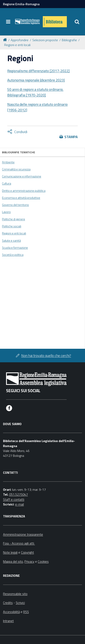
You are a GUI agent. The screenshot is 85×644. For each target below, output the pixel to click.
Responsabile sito (15, 594)
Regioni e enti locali (17, 45)
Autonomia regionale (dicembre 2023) (36, 80)
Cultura (7, 183)
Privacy (29, 561)
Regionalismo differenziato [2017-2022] (38, 71)
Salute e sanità (11, 241)
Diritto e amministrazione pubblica (24, 191)
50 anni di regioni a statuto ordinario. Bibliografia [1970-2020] (35, 92)
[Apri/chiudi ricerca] (77, 22)
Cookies (43, 561)
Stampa (71, 137)
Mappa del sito (13, 561)
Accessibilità (11, 612)
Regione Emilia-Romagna (21, 4)
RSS (26, 612)
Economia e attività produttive (21, 198)
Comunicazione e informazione (22, 176)
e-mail (19, 504)
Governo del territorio (15, 205)
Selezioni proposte (45, 40)
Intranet (8, 621)
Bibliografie (69, 40)
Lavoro (6, 212)
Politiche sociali (12, 226)
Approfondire (20, 40)
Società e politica (13, 255)
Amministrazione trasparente (23, 534)
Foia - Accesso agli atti (19, 543)
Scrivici (20, 603)
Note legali (10, 552)
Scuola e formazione (15, 248)
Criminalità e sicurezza (16, 169)
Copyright (27, 552)
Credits (8, 603)
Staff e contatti (14, 499)
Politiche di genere (14, 219)
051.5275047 (18, 494)
